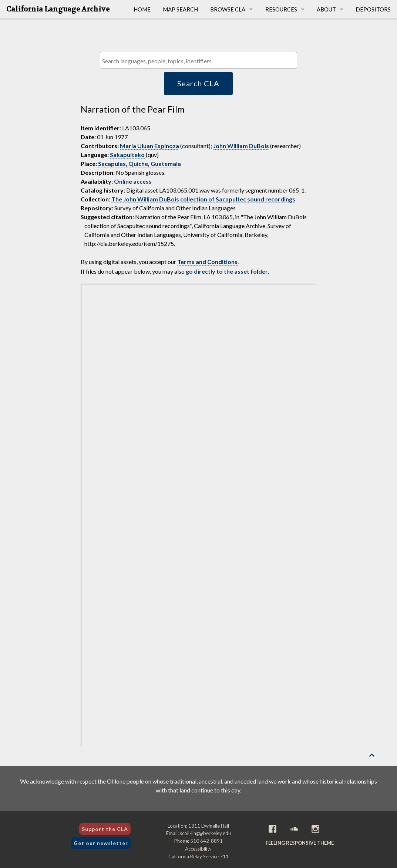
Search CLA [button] (198, 83)
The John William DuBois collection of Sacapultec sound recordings (203, 199)
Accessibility (198, 849)
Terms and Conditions (207, 262)
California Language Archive (58, 9)
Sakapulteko (127, 155)
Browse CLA (228, 9)
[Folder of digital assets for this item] (198, 515)
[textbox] (200, 61)
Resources (281, 9)
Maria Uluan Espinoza (149, 146)
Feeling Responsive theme (300, 843)
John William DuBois (241, 146)
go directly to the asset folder (227, 271)
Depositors (373, 9)
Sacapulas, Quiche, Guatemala (139, 163)
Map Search (180, 9)
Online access (133, 181)
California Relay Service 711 (198, 857)
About (326, 9)
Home (142, 9)
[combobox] (198, 60)
